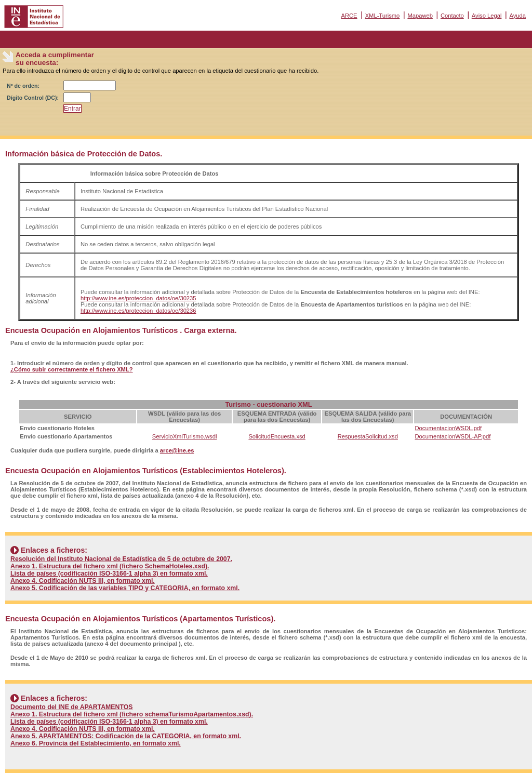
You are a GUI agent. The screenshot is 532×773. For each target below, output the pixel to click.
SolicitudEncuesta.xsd (277, 436)
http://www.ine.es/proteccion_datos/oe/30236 (138, 311)
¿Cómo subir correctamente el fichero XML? (72, 369)
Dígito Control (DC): (33, 98)
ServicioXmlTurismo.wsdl (185, 436)
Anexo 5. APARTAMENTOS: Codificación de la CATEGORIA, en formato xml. (126, 736)
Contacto (452, 16)
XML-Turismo (383, 16)
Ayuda (517, 16)
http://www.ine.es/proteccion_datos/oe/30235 (138, 298)
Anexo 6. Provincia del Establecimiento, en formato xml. (96, 743)
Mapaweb (420, 16)
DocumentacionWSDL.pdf (448, 428)
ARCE (349, 16)
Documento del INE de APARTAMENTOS (72, 707)
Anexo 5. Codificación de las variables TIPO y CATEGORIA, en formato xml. (125, 588)
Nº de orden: (23, 86)
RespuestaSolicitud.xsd (368, 436)
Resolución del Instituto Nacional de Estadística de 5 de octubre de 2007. (121, 559)
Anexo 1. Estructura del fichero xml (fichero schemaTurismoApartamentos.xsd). (132, 714)
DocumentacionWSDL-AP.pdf (453, 436)
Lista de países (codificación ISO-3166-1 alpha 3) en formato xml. (109, 574)
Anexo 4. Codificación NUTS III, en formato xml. (83, 581)
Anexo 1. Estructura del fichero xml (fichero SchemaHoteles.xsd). (110, 566)
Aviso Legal (487, 16)
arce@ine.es (177, 450)
